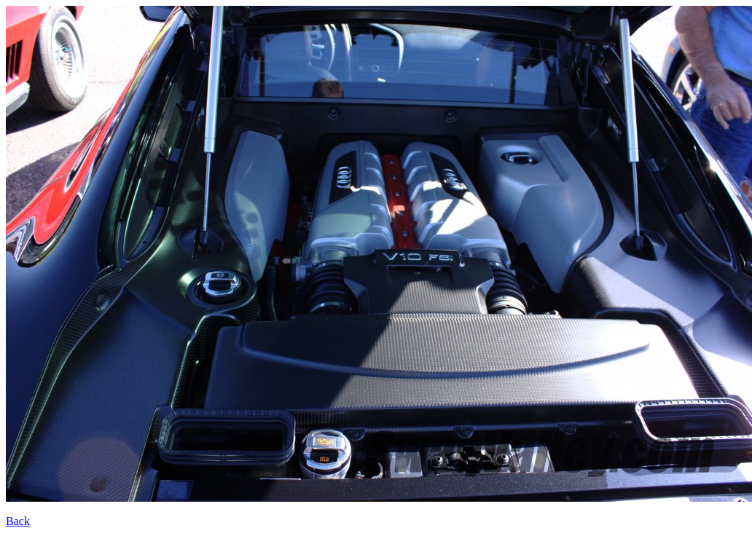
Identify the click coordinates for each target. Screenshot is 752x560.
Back (18, 521)
